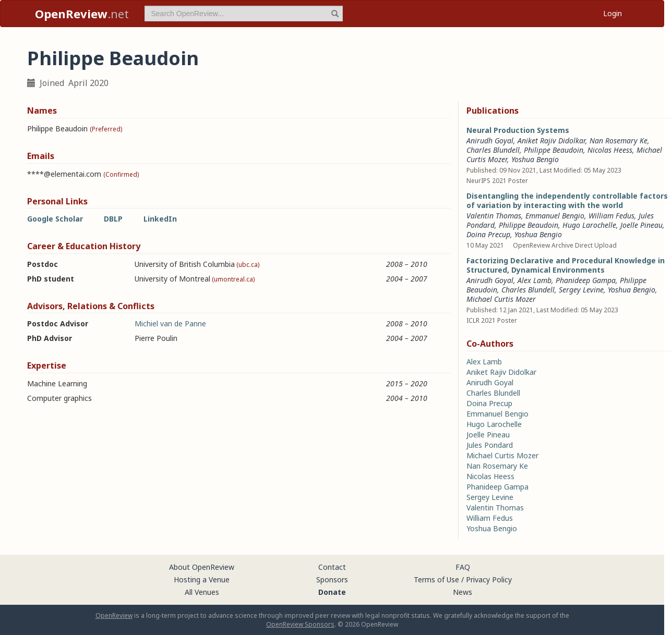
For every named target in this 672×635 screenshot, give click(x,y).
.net (82, 14)
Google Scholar (55, 219)
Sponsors (332, 579)
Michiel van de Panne (170, 323)
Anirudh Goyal (490, 141)
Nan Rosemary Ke (619, 141)
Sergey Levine (581, 290)
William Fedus (611, 216)
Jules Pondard (490, 445)
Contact (332, 567)
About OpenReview (202, 567)
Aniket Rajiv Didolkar (551, 141)
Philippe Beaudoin (554, 150)
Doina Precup (488, 234)
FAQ (463, 567)
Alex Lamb (535, 280)
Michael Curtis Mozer (501, 299)
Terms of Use (436, 579)
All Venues (202, 592)
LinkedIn (160, 219)
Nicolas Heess (610, 150)
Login (613, 13)
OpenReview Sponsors (300, 624)
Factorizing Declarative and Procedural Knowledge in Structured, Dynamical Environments (566, 265)
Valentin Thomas (494, 216)
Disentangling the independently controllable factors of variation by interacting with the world (567, 200)
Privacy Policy (489, 579)
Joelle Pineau (641, 225)
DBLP (113, 219)
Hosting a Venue (202, 579)
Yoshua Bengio (535, 159)
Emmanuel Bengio (555, 216)
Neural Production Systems (518, 130)
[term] (244, 14)
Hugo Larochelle (589, 225)
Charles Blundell (493, 150)
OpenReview (114, 615)
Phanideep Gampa (586, 280)
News (463, 592)
